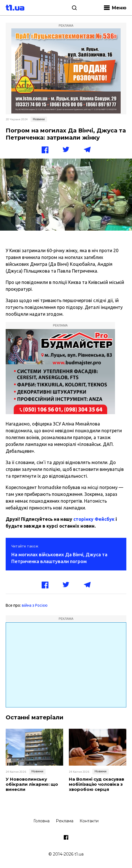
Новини (39, 119)
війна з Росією (35, 605)
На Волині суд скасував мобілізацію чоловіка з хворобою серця (96, 784)
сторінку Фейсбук (94, 519)
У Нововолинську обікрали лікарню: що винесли (32, 784)
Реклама (65, 821)
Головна (41, 821)
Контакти (89, 821)
